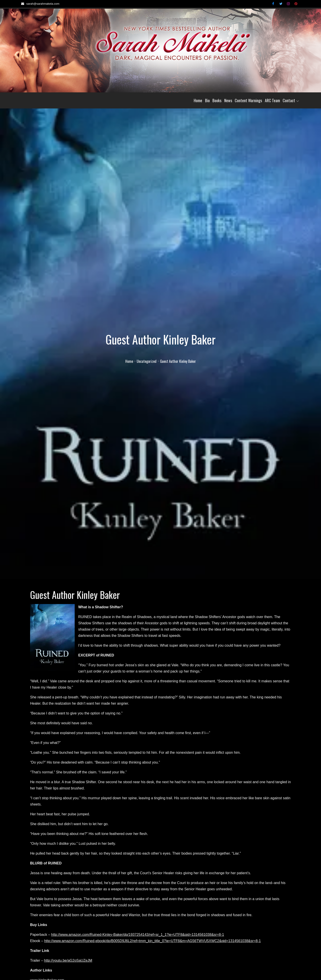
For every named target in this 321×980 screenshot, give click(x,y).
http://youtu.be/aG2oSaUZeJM (68, 960)
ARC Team (272, 100)
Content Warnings (248, 100)
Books (217, 100)
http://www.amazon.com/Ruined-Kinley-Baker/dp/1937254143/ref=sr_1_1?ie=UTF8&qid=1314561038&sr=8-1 (138, 935)
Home (198, 100)
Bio (207, 100)
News (228, 100)
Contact (291, 100)
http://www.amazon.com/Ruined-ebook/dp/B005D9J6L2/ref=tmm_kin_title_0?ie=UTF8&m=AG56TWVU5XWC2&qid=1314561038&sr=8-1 (152, 941)
